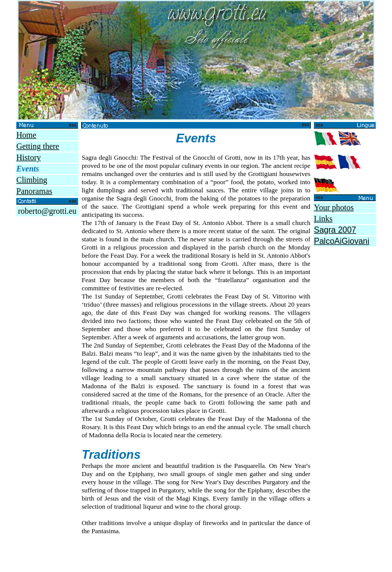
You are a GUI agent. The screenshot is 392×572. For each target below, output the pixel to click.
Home (26, 135)
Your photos (334, 207)
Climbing (32, 180)
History (29, 157)
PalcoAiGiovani (342, 241)
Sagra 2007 (335, 230)
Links (323, 219)
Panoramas (34, 191)
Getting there (38, 146)
